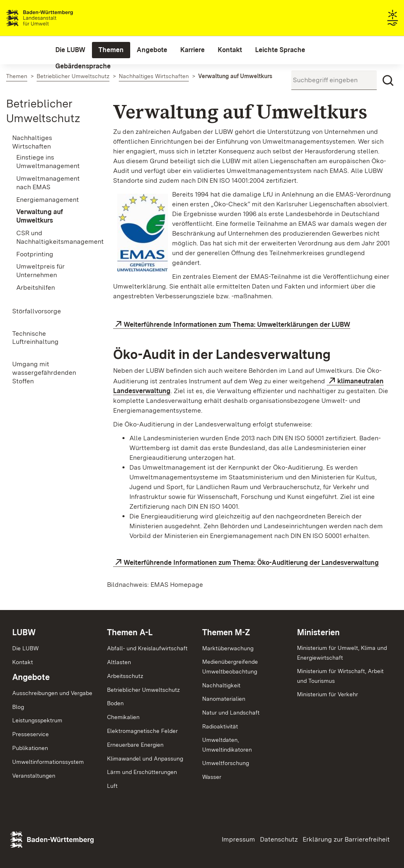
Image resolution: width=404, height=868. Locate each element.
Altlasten (119, 662)
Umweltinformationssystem (48, 762)
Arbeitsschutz (125, 676)
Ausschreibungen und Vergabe (52, 693)
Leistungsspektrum (37, 720)
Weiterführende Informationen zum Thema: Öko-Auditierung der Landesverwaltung (251, 563)
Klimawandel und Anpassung (145, 759)
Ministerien (318, 632)
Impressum (238, 839)
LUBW (24, 632)
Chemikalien (123, 717)
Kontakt (23, 662)
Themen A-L (130, 632)
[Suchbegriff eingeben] (334, 80)
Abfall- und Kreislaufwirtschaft (147, 648)
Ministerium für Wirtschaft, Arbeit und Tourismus (340, 676)
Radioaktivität (220, 726)
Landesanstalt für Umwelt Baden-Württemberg (54, 18)
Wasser (212, 777)
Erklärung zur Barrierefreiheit (346, 839)
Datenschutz (279, 839)
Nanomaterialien (224, 699)
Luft (112, 786)
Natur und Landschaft (231, 713)
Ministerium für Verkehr (328, 694)
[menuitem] (70, 50)
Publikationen (30, 748)
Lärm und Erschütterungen (142, 772)
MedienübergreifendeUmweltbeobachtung (230, 667)
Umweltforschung (226, 763)
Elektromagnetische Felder (142, 731)
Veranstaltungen (34, 776)
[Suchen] (388, 81)
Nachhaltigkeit (221, 685)
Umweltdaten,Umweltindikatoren (227, 745)
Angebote (31, 677)
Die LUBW (25, 648)
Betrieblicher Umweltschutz (143, 690)
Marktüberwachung (228, 648)
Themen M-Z (226, 632)
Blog (18, 707)
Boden (115, 703)
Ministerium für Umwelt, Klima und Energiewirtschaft (342, 653)
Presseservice (31, 734)
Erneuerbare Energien (135, 745)
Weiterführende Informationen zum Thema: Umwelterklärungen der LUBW (237, 325)
